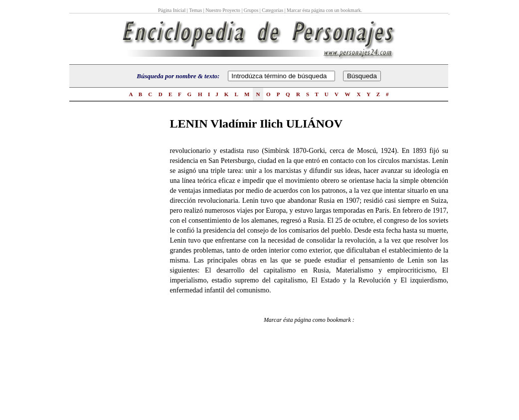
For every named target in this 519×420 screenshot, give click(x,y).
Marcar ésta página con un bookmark (324, 10)
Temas (195, 10)
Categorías (272, 10)
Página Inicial (173, 10)
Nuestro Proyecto (223, 10)
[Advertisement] (109, 265)
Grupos (251, 10)
